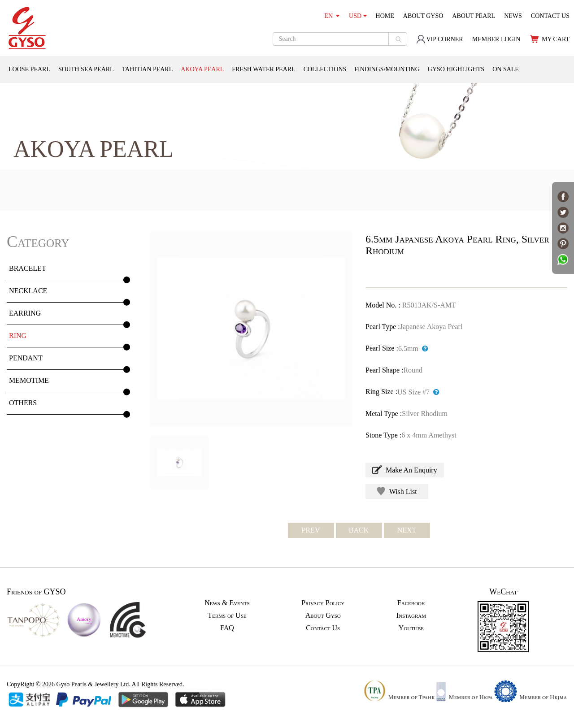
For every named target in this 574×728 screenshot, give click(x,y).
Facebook (411, 603)
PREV (311, 530)
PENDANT (26, 358)
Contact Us (323, 628)
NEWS (513, 16)
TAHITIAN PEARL (148, 69)
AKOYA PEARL (202, 69)
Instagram (411, 615)
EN (332, 16)
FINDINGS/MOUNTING (387, 69)
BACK (359, 530)
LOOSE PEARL (29, 69)
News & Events (227, 603)
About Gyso (323, 615)
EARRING (25, 313)
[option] (251, 329)
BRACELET (28, 268)
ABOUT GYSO (423, 16)
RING (18, 336)
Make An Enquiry (405, 470)
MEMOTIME (29, 380)
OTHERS (23, 403)
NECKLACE (28, 291)
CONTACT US (550, 16)
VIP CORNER (439, 39)
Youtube (411, 628)
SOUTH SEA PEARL (86, 69)
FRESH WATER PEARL (263, 69)
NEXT (407, 530)
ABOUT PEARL (474, 16)
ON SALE (506, 69)
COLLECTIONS (325, 69)
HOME (385, 16)
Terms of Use (227, 615)
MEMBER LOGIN (496, 39)
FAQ (227, 628)
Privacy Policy (323, 603)
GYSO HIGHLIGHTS (456, 69)
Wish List (397, 491)
